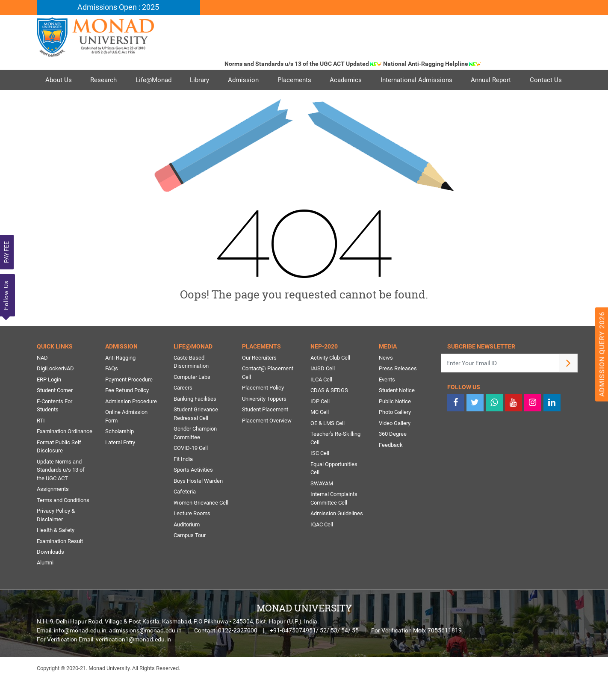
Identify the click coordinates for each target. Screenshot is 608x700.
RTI (41, 441)
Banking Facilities (195, 419)
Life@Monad (154, 80)
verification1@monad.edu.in (133, 660)
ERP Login (49, 400)
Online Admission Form (126, 437)
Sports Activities (193, 491)
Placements (295, 80)
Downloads (50, 573)
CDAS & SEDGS (329, 411)
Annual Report (493, 80)
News (386, 378)
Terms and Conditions (63, 521)
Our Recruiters (259, 378)
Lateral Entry (120, 463)
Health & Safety (56, 551)
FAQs (112, 389)
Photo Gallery (395, 433)
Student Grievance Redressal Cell (196, 435)
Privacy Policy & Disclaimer (56, 536)
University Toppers (264, 419)
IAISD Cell (323, 389)
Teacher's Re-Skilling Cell (335, 459)
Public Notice (395, 422)
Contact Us (61, 100)
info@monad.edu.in (80, 651)
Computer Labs (192, 397)
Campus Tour (190, 556)
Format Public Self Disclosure (59, 467)
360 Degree (393, 455)
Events (387, 400)
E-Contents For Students (55, 426)
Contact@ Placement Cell (268, 394)
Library (200, 80)
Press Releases (398, 389)
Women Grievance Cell (201, 523)
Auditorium (187, 545)
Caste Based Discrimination (191, 382)
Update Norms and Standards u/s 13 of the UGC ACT (61, 490)
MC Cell (320, 433)
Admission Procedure (131, 422)
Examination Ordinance (65, 452)
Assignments (53, 510)
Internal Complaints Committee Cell (334, 519)
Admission (244, 80)
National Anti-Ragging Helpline (436, 64)
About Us (59, 80)
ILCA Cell (321, 400)
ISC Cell (320, 474)
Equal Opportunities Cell (334, 489)
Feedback (391, 465)
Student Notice (397, 411)
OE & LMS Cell (328, 444)
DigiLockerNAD (55, 389)
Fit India (183, 480)
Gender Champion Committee (195, 454)
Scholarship (120, 452)
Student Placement (265, 430)
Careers (183, 409)
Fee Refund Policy (127, 411)
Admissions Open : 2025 (118, 7)
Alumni (45, 583)
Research (104, 80)
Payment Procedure (129, 400)
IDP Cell (320, 422)
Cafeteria (185, 512)
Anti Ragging (120, 378)
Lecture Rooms (192, 534)
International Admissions (418, 80)
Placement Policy (263, 409)
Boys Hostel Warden (198, 501)
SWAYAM (322, 504)
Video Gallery (395, 444)
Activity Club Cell (330, 378)
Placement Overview (267, 441)
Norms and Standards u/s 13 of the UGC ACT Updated (307, 64)
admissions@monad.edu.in (145, 651)
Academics (347, 80)
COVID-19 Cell (191, 469)
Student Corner (55, 411)
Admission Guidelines (337, 534)
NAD (42, 378)
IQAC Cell (322, 545)
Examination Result (60, 562)
